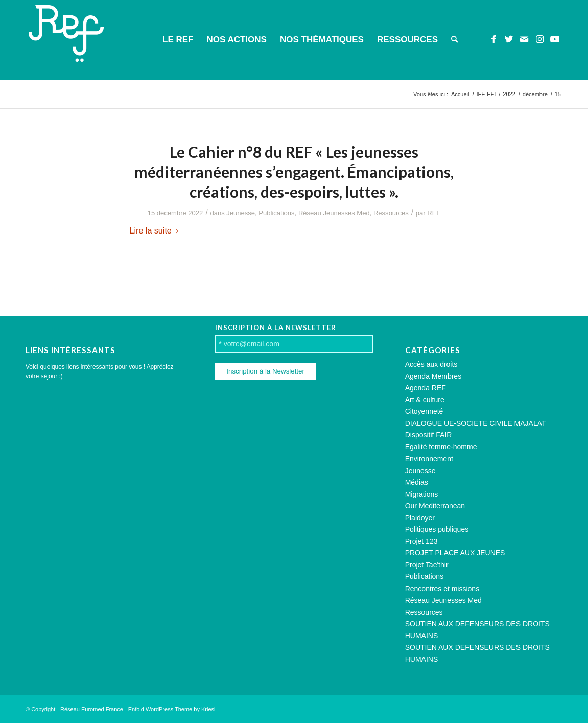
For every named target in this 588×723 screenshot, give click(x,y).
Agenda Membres (433, 376)
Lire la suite (156, 230)
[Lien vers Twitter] (509, 39)
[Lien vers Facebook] (493, 39)
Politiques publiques (437, 529)
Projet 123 (421, 541)
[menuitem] (178, 40)
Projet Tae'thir (427, 565)
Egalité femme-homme (441, 447)
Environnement (429, 459)
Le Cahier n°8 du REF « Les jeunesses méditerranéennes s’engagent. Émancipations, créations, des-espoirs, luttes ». (294, 172)
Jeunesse (241, 213)
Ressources (391, 213)
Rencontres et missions (442, 589)
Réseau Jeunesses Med (334, 213)
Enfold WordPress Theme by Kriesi (172, 709)
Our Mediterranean (435, 506)
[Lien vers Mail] (524, 39)
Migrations (422, 494)
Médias (417, 482)
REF (434, 213)
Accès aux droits (431, 364)
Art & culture (425, 400)
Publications (276, 213)
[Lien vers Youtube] (555, 39)
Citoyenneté (424, 411)
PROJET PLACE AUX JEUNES (455, 553)
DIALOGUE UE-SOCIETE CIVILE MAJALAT (476, 423)
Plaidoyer (420, 518)
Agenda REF (426, 388)
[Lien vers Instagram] (539, 39)
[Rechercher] (454, 40)
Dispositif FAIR (429, 435)
